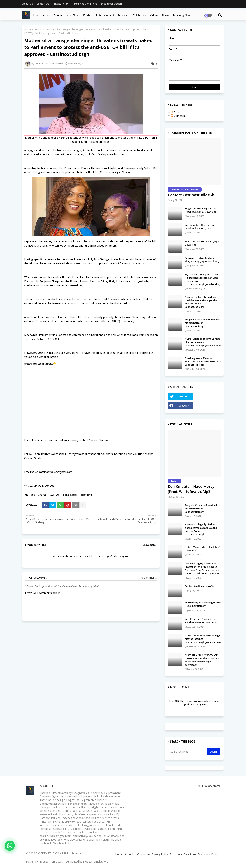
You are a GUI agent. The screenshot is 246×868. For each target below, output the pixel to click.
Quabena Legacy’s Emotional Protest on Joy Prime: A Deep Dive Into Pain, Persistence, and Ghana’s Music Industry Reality (203, 569)
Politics (88, 15)
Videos (154, 15)
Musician (124, 15)
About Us (28, 4)
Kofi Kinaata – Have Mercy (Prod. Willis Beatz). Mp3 (200, 227)
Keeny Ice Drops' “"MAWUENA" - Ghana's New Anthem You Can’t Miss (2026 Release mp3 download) (203, 660)
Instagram (208, 406)
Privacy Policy (61, 4)
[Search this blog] (188, 752)
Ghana (58, 15)
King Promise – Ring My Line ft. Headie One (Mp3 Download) (202, 210)
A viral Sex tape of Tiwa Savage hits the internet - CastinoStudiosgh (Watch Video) (203, 342)
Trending (39, 29)
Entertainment (105, 15)
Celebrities (140, 15)
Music (166, 15)
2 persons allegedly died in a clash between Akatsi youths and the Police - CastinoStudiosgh (201, 302)
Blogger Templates (51, 861)
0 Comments (149, 578)
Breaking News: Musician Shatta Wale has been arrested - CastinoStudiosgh (203, 361)
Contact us (43, 4)
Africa (47, 15)
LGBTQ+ (54, 495)
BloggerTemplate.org (96, 861)
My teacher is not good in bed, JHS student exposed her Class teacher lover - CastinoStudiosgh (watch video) (202, 279)
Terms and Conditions (85, 4)
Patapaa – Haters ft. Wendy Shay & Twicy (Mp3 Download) (202, 260)
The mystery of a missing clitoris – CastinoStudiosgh (203, 604)
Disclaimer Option (111, 4)
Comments (179, 116)
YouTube (208, 396)
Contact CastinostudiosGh (191, 195)
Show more (149, 545)
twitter (183, 396)
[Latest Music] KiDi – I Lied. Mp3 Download (202, 549)
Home (36, 15)
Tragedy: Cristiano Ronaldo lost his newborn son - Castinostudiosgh (203, 323)
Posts (176, 112)
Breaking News (182, 15)
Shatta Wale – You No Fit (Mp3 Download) (202, 243)
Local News (73, 15)
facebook (183, 406)
